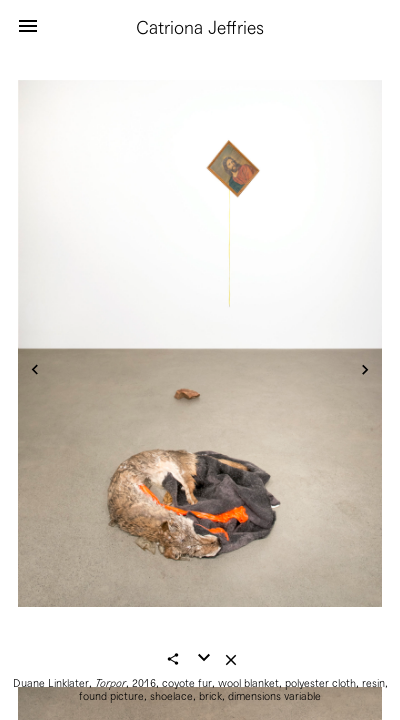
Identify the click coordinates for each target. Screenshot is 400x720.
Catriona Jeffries (200, 27)
